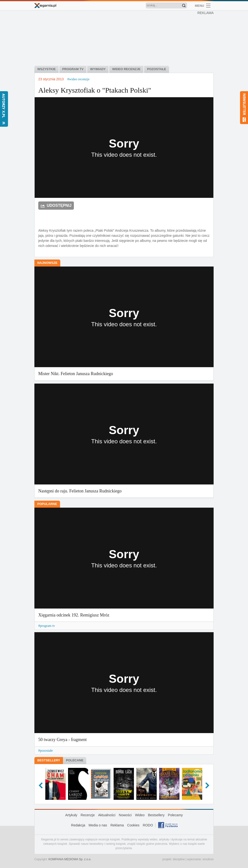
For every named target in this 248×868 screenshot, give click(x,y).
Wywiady (98, 69)
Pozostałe (156, 69)
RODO (148, 825)
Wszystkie (46, 69)
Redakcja (78, 825)
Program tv (73, 69)
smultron (208, 859)
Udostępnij (59, 205)
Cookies (133, 825)
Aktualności (107, 815)
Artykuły (71, 815)
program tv (47, 626)
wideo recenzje (79, 79)
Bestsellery (49, 760)
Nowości (125, 815)
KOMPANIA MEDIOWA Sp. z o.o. (70, 859)
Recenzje (88, 815)
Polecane (75, 760)
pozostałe (46, 751)
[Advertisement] (125, 39)
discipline (179, 859)
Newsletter (244, 108)
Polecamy (175, 815)
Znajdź (184, 6)
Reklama (117, 825)
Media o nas (98, 825)
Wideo (140, 815)
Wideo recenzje (126, 69)
